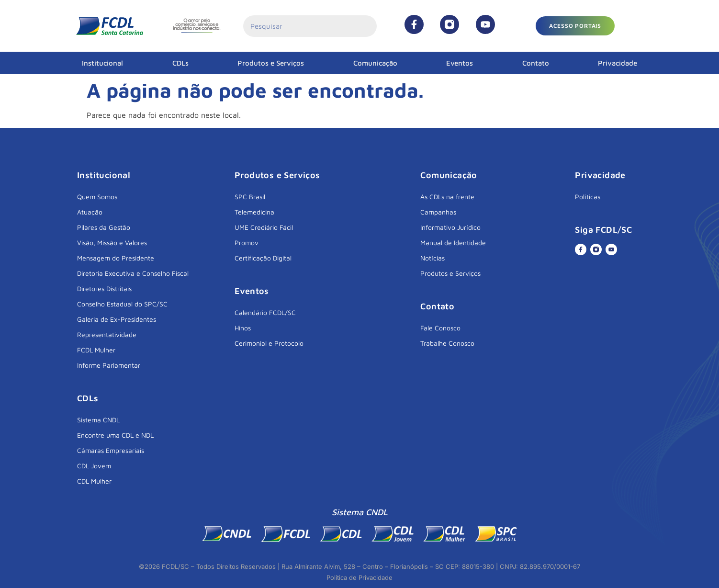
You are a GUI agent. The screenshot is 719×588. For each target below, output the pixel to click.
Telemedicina (254, 212)
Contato (536, 63)
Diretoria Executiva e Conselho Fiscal (133, 273)
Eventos (460, 63)
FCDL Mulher (96, 350)
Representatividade (107, 334)
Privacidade (618, 63)
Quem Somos (97, 197)
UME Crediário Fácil (264, 227)
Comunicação (375, 63)
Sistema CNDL (98, 420)
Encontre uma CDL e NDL (115, 435)
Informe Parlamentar (109, 365)
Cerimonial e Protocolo (269, 343)
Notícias (433, 258)
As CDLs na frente (447, 197)
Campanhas (438, 212)
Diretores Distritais (104, 288)
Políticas (588, 197)
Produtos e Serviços (271, 63)
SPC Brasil (250, 197)
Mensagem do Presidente (116, 258)
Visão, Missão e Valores (112, 243)
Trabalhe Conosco (447, 343)
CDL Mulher (94, 481)
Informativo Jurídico (450, 227)
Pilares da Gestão (104, 227)
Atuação (90, 212)
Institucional (102, 63)
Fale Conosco (440, 328)
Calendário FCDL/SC (265, 312)
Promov (247, 243)
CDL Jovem (94, 466)
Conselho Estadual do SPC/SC (122, 304)
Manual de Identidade (453, 243)
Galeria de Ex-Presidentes (117, 319)
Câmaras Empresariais (111, 450)
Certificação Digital (263, 258)
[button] (575, 26)
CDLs (180, 63)
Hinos (243, 328)
